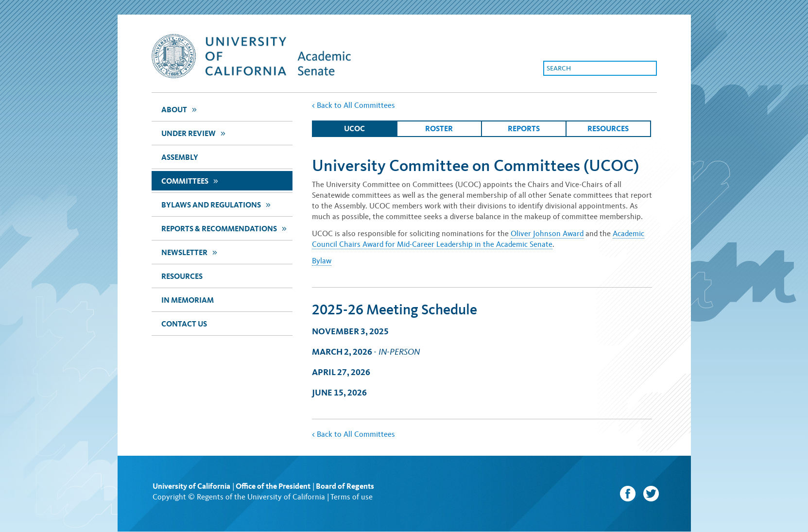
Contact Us (184, 324)
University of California (191, 486)
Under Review (195, 133)
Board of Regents (345, 486)
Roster (439, 129)
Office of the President (273, 486)
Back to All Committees (353, 105)
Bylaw (322, 261)
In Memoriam (188, 300)
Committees (191, 180)
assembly (180, 157)
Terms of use (352, 497)
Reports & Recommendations (225, 228)
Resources (182, 276)
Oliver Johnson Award (547, 233)
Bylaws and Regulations (217, 204)
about (180, 109)
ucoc (354, 129)
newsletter (190, 252)
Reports (524, 129)
